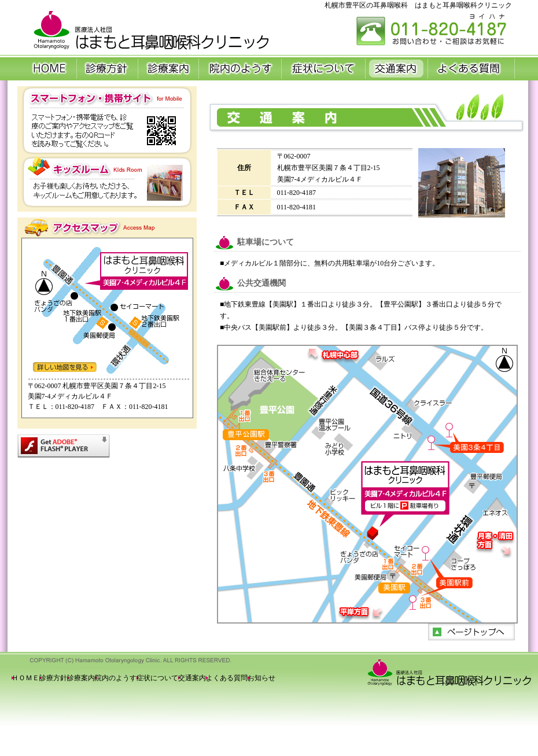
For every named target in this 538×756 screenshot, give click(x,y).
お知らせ (261, 678)
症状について (157, 678)
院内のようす (116, 678)
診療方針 (53, 678)
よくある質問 (227, 678)
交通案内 (192, 678)
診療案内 (81, 678)
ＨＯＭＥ (25, 678)
